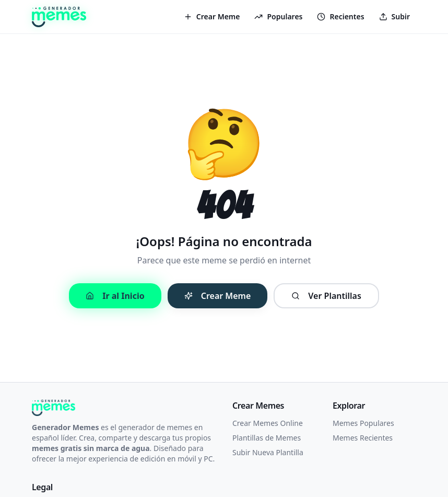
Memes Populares (363, 423)
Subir (394, 16)
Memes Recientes (363, 438)
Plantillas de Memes (267, 438)
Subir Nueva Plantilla (268, 452)
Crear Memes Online (268, 423)
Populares (278, 16)
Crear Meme (212, 16)
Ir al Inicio (115, 296)
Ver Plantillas (326, 296)
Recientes (340, 16)
